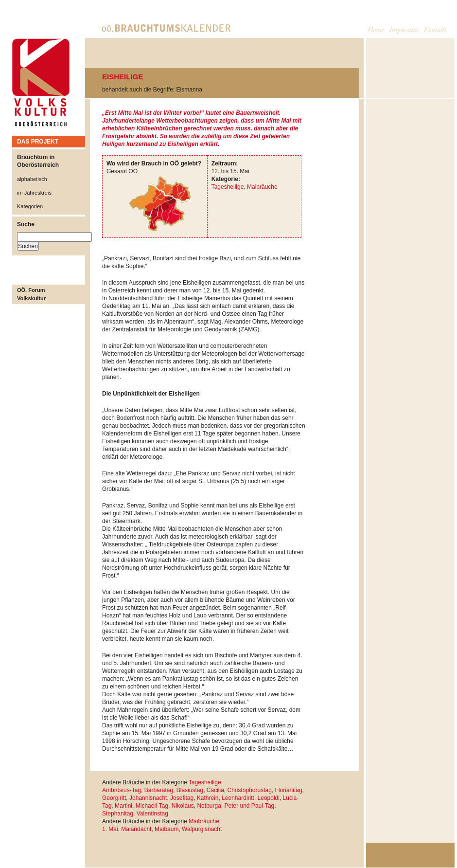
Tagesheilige (228, 187)
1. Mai (110, 829)
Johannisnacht (148, 798)
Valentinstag (152, 814)
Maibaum (167, 829)
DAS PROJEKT (38, 142)
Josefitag (182, 798)
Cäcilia (215, 790)
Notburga (209, 806)
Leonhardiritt (238, 798)
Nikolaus (183, 806)
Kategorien (30, 206)
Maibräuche (262, 187)
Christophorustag (249, 790)
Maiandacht (136, 829)
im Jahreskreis (34, 193)
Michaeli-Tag (152, 806)
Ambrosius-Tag (122, 790)
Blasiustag (190, 790)
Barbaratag (159, 790)
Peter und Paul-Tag (250, 806)
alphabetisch (32, 179)
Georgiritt (114, 798)
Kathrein (208, 798)
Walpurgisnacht (202, 829)
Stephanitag (118, 814)
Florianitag (289, 790)
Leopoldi (269, 798)
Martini (123, 806)
